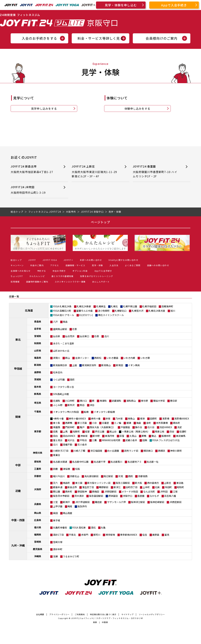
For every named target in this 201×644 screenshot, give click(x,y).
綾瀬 (129, 423)
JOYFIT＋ (68, 260)
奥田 (55, 513)
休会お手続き (59, 271)
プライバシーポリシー (59, 614)
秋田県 (38, 343)
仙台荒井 (70, 336)
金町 (149, 423)
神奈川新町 (176, 451)
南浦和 (103, 401)
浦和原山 (131, 401)
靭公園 (57, 491)
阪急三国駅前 (123, 483)
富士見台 (58, 440)
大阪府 (38, 489)
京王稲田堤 (96, 451)
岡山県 (38, 513)
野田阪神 (82, 491)
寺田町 (168, 487)
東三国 (79, 483)
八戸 (55, 322)
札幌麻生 (101, 306)
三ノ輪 (118, 423)
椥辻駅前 (108, 476)
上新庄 (168, 483)
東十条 (57, 423)
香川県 (38, 527)
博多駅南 (110, 535)
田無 (145, 440)
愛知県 (38, 461)
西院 (130, 476)
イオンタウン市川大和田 (66, 412)
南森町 (66, 483)
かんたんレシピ (37, 276)
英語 (95, 622)
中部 (18, 465)
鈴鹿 (55, 469)
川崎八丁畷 (79, 451)
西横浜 (162, 451)
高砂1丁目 (58, 535)
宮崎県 (38, 542)
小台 (94, 423)
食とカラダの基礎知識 (62, 276)
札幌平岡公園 (130, 306)
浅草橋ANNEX (182, 418)
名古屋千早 (100, 462)
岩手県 (38, 329)
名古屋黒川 (116, 462)
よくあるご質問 (133, 265)
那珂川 (97, 535)
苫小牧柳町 (104, 311)
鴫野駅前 (104, 487)
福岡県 (38, 534)
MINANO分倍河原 (111, 440)
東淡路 (180, 483)
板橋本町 (166, 436)
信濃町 (183, 431)
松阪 (78, 469)
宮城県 (38, 336)
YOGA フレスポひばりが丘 (166, 440)
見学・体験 (97, 265)
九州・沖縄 (18, 545)
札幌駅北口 (121, 311)
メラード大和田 (130, 491)
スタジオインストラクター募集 (70, 282)
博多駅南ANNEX (129, 535)
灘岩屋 (98, 502)
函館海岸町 (167, 306)
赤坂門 (85, 535)
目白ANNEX (69, 436)
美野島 (156, 535)
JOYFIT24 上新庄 (95, 171)
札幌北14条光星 (157, 311)
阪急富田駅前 (96, 496)
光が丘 (71, 440)
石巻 (97, 336)
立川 (55, 444)
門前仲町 (70, 427)
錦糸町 (177, 423)
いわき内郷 (129, 358)
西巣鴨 (69, 423)
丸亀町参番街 (60, 527)
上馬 (65, 431)
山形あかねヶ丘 (61, 351)
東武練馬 (181, 436)
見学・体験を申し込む (121, 5)
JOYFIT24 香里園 (156, 171)
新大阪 (138, 483)
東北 (18, 339)
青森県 (38, 321)
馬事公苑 (160, 431)
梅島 (139, 423)
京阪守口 (128, 496)
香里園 (141, 496)
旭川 (173, 311)
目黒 (55, 431)
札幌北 (114, 306)
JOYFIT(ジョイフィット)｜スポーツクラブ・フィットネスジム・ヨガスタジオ (107, 618)
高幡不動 (68, 444)
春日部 (174, 401)
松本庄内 (58, 372)
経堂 (87, 431)
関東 (18, 417)
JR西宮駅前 (175, 502)
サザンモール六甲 (116, 502)
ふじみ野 (58, 405)
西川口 (83, 401)
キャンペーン (17, 265)
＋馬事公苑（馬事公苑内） (136, 431)
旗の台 (139, 427)
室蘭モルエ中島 (85, 311)
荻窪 (122, 436)
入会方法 (114, 265)
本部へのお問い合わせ (91, 260)
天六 (55, 483)
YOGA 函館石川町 (62, 311)
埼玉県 (38, 403)
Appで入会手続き (174, 5)
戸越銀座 (125, 427)
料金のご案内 (37, 265)
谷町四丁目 (132, 487)
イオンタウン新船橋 (104, 412)
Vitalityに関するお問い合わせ (123, 260)
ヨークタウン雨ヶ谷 (63, 387)
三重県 (38, 469)
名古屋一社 (153, 462)
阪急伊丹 (82, 506)
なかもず (154, 496)
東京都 (38, 431)
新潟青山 (106, 365)
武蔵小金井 (131, 440)
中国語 (105, 622)
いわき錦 (145, 358)
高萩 (72, 379)
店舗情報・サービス (75, 265)
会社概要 (40, 614)
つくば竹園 (59, 379)
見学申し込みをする (44, 108)
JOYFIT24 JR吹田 (34, 190)
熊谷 (82, 405)
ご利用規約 (80, 614)
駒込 (154, 436)
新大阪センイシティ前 (99, 483)
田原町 (153, 418)
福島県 (38, 358)
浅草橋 (166, 418)
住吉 (145, 535)
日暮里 (105, 423)
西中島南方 (153, 483)
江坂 (175, 491)
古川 (107, 336)
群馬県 (38, 394)
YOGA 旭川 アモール (64, 315)
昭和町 (181, 487)
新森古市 (72, 487)
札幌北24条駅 (84, 306)
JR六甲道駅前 (82, 502)
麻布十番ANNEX (77, 418)
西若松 (98, 358)
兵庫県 (38, 504)
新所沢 (71, 405)
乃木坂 (119, 418)
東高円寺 (110, 436)
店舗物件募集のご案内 (37, 282)
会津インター (82, 358)
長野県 (38, 372)
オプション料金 (80, 271)
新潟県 (38, 365)
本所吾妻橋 (162, 423)
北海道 (29, 310)
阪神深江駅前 (138, 502)
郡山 (68, 358)
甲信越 (18, 368)
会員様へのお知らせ (21, 271)
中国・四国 (18, 520)
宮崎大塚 (58, 542)
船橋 (86, 412)
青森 (65, 322)
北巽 (157, 487)
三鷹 (94, 440)
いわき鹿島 (112, 358)
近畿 (18, 491)
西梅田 (96, 491)
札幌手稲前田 (149, 306)
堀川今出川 (59, 476)
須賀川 (57, 358)
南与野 (144, 401)
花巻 (75, 329)
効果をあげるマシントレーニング (97, 276)
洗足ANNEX (166, 427)
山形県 (38, 350)
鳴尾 (70, 506)
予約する (42, 271)
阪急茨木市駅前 (61, 496)
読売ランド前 (131, 451)
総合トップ (16, 260)
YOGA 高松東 (79, 527)
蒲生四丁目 (88, 487)
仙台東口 (85, 336)
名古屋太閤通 (60, 462)
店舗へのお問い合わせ (158, 265)
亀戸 (82, 427)
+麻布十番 (58, 418)
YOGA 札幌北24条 (62, 306)
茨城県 (38, 379)
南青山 (131, 418)
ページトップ (100, 222)
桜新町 (76, 431)
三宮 (55, 502)
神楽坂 (84, 436)
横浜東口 (148, 451)
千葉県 (38, 411)
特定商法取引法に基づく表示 (103, 614)
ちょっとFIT (17, 276)
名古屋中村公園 (80, 462)
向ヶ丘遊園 (113, 451)
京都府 (38, 476)
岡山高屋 (68, 513)
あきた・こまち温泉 (64, 343)
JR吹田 (164, 491)
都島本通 (58, 487)
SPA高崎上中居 (61, 394)
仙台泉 (57, 336)
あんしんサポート (101, 282)
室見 (167, 535)
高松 (93, 527)
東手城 (57, 520)
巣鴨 (144, 436)
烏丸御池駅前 (92, 476)
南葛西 (57, 427)
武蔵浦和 (116, 401)
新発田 (119, 365)
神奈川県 (38, 453)
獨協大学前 (159, 401)
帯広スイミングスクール (111, 315)
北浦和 (57, 401)
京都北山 (75, 476)
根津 (142, 418)
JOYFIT (32, 260)
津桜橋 (66, 469)
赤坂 (108, 418)
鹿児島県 (38, 549)
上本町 (146, 487)
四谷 (172, 431)
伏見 (121, 476)
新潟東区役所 (89, 365)
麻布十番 (96, 418)
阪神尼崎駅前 (157, 502)
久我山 (133, 436)
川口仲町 (70, 401)
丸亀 (103, 527)
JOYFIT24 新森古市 (34, 169)
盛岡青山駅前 (60, 329)
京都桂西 (143, 476)
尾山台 (113, 431)
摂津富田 (113, 496)
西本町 (69, 491)
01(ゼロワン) (86, 315)
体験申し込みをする (137, 108)
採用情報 (15, 282)
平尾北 (72, 535)
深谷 (92, 405)
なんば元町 (149, 491)
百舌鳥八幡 (170, 496)
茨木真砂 (79, 496)
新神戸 (66, 502)
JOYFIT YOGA (50, 260)
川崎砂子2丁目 (61, 451)
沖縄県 (38, 556)
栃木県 (38, 387)
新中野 (96, 436)
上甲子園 (58, 506)
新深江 (117, 487)
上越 (75, 365)
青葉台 (57, 455)
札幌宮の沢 (138, 311)
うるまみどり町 (71, 556)
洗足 (180, 427)
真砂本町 (58, 549)
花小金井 (82, 444)
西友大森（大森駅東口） (102, 427)
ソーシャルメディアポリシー (152, 614)
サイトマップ (128, 614)
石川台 (151, 427)
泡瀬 (55, 556)
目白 (55, 436)
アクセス (55, 265)
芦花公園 (100, 431)
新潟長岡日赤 (60, 365)
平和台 (83, 440)
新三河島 (82, 423)
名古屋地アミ (135, 462)
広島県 (38, 520)
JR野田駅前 (110, 491)
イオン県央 (134, 365)
